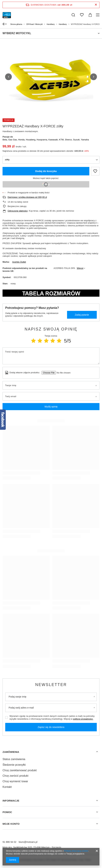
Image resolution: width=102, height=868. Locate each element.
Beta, (5, 140)
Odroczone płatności (18, 211)
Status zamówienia (14, 759)
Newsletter (51, 685)
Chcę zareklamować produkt (20, 770)
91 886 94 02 (9, 842)
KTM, (62, 140)
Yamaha (85, 140)
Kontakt (7, 787)
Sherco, (69, 140)
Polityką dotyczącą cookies (76, 851)
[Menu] (98, 15)
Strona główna (16, 24)
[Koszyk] (90, 15)
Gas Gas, (13, 140)
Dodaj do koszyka (46, 171)
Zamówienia (11, 752)
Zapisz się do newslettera (51, 727)
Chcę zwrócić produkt (15, 776)
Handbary (51, 24)
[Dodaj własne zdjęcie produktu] (62, 373)
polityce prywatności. (83, 719)
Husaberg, (31, 140)
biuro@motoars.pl (28, 842)
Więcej (80, 268)
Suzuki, (77, 140)
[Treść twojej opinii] (51, 356)
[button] (8, 77)
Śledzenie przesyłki (14, 765)
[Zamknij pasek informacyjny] (96, 5)
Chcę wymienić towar (15, 781)
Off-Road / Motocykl (34, 24)
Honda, (22, 140)
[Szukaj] (73, 15)
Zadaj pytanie (82, 315)
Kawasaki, (54, 140)
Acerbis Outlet (19, 262)
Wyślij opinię (51, 407)
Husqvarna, (43, 140)
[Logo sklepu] (7, 15)
